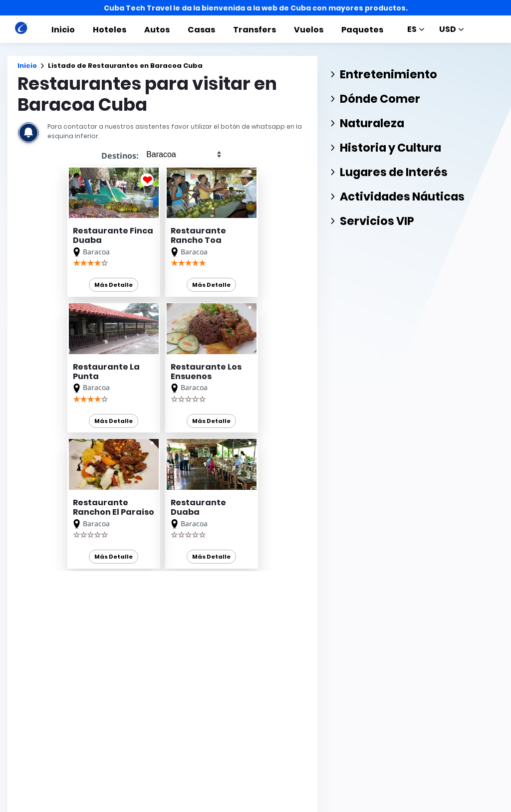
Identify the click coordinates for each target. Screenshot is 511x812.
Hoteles (110, 30)
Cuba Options (169, 742)
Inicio (63, 30)
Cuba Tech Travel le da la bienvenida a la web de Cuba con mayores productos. (256, 8)
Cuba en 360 (167, 715)
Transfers (255, 30)
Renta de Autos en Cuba (186, 702)
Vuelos (309, 30)
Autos (157, 30)
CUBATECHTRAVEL (45, 781)
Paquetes (362, 30)
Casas (201, 30)
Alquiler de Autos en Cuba (189, 728)
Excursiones (238, 805)
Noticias (284, 805)
